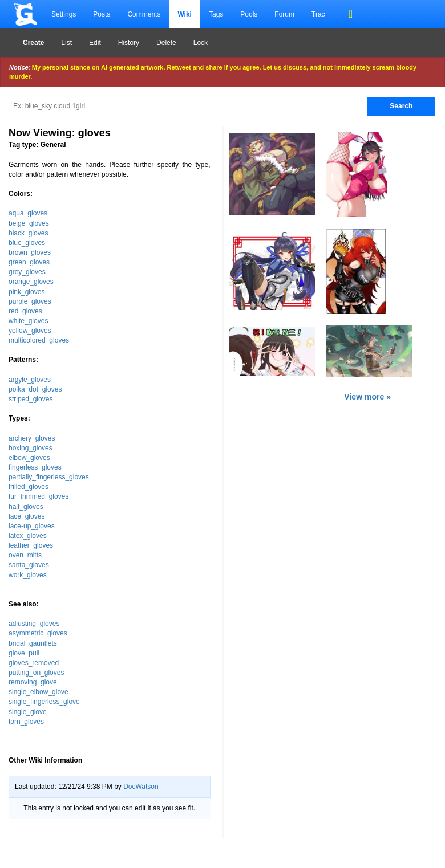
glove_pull (24, 653)
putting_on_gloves (36, 673)
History (129, 43)
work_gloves (28, 575)
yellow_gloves (30, 331)
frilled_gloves (29, 487)
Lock (201, 43)
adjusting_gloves (34, 624)
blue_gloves (27, 243)
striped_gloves (31, 399)
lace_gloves (27, 516)
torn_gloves (26, 722)
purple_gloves (30, 301)
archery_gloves (32, 438)
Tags (216, 14)
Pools (249, 14)
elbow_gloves (29, 458)
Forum (284, 14)
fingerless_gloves (35, 467)
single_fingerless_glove (44, 702)
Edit (95, 43)
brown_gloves (30, 252)
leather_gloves (31, 545)
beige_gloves (29, 223)
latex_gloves (28, 536)
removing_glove (33, 682)
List (66, 43)
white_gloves (28, 321)
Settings (64, 14)
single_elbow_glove (39, 692)
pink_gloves (27, 292)
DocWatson (141, 787)
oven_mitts (25, 555)
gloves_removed (34, 663)
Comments (144, 14)
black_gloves (28, 233)
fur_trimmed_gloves (39, 496)
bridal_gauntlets (33, 643)
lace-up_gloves (32, 526)
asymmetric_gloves (38, 633)
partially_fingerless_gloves (49, 477)
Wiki (185, 14)
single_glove (28, 712)
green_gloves (29, 262)
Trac (318, 14)
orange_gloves (31, 282)
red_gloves (25, 311)
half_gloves (26, 507)
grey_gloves (27, 272)
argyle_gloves (30, 380)
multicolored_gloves (39, 340)
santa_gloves (29, 565)
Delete (166, 43)
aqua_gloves (28, 213)
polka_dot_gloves (35, 389)
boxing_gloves (31, 448)
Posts (102, 14)
